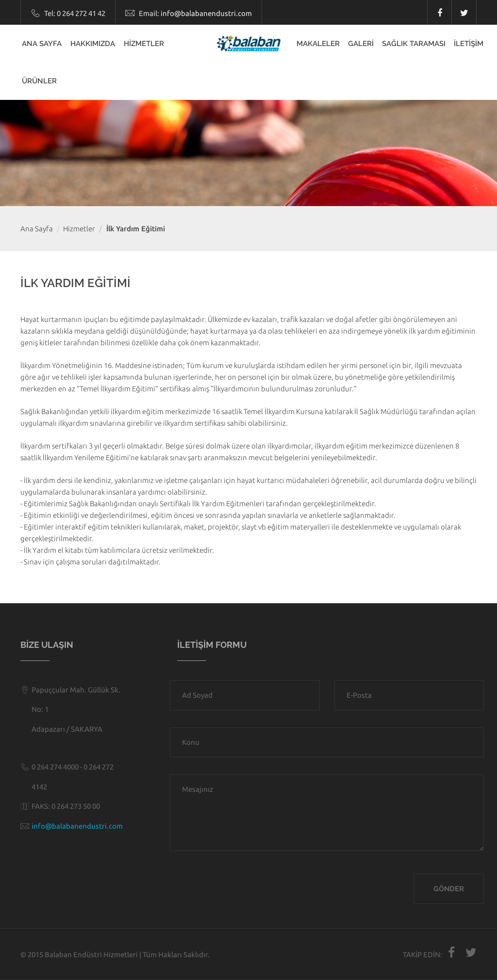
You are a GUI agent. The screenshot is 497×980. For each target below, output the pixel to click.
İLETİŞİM (469, 44)
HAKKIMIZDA (93, 44)
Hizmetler (79, 229)
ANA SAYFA (42, 44)
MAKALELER (318, 44)
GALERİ (361, 44)
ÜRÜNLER (39, 81)
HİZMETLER (144, 44)
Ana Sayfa (37, 229)
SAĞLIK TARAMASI (414, 44)
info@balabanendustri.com (206, 13)
